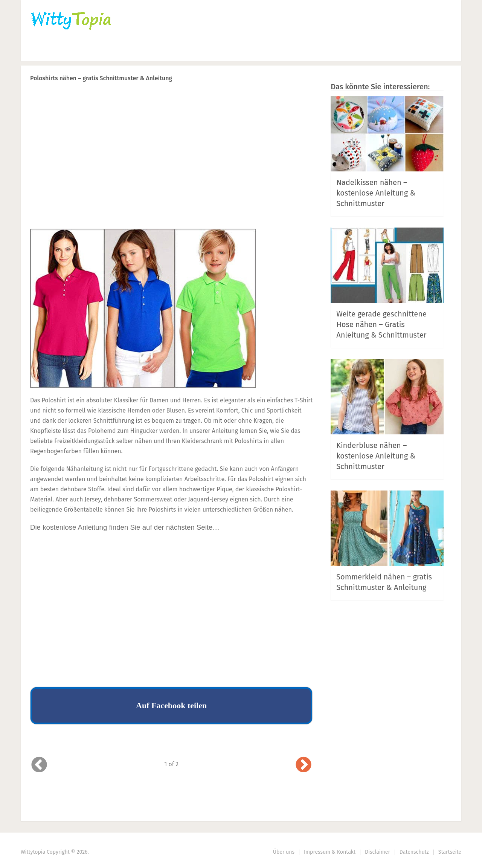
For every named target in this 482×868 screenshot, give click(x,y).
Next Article (287, 98)
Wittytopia (33, 852)
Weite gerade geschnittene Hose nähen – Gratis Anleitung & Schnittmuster (381, 324)
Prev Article (236, 98)
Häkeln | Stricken (95, 51)
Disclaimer (378, 852)
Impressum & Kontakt (330, 852)
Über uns (284, 852)
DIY (252, 51)
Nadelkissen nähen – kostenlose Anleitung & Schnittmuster (376, 193)
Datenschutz (414, 852)
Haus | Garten (200, 51)
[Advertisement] (171, 170)
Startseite (450, 852)
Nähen (150, 51)
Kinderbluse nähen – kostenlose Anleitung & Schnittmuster (376, 456)
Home (40, 51)
